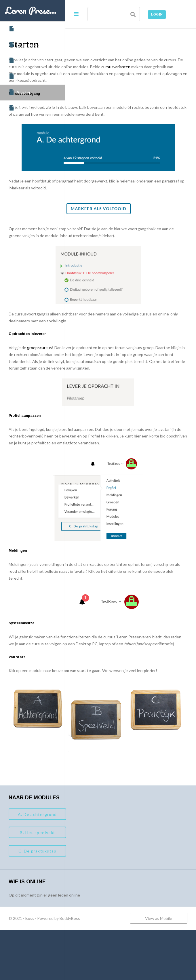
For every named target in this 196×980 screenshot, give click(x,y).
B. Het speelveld (103, 872)
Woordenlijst (25, 108)
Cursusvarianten (29, 60)
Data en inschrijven (31, 76)
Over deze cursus (29, 45)
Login (157, 14)
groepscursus (105, 370)
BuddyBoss (135, 957)
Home (18, 29)
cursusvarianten (136, 74)
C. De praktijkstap (103, 890)
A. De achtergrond (103, 853)
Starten (20, 92)
